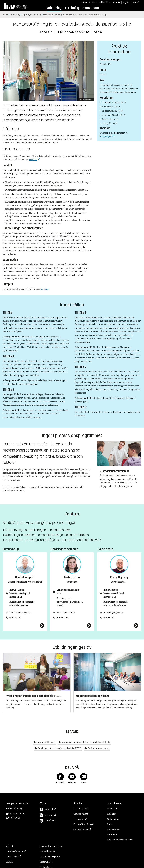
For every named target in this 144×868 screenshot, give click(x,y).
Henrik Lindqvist (25, 577)
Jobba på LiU (105, 2)
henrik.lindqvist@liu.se (20, 613)
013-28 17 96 (63, 618)
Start (5, 15)
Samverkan (91, 8)
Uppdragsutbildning (32, 15)
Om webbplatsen (47, 851)
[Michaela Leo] (72, 625)
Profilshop (112, 834)
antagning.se (105, 136)
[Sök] (136, 2)
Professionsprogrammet (98, 748)
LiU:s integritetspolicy (50, 857)
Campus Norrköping (83, 824)
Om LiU (84, 2)
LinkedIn (46, 821)
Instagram (47, 815)
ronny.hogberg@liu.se (113, 613)
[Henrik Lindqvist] (25, 625)
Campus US (79, 819)
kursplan (45, 289)
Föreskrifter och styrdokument (121, 840)
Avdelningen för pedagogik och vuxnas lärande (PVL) (116, 604)
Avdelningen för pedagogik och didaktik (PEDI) (22, 604)
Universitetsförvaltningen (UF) (68, 592)
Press (110, 824)
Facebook (46, 810)
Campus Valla (80, 814)
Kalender (111, 814)
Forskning (72, 8)
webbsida (33, 160)
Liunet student (12, 857)
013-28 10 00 (14, 818)
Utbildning (54, 8)
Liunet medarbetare (14, 851)
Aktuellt (93, 2)
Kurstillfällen (47, 32)
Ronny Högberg (119, 577)
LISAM (9, 862)
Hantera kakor (46, 862)
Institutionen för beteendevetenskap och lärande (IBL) (20, 593)
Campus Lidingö (81, 829)
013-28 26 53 (15, 618)
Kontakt (116, 2)
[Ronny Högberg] (119, 625)
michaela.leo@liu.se (66, 613)
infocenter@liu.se (16, 814)
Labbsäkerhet (113, 829)
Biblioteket (112, 809)
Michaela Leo (72, 577)
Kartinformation (81, 809)
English (126, 2)
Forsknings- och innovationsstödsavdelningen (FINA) (70, 602)
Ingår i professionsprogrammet (73, 32)
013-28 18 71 (109, 618)
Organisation (113, 819)
